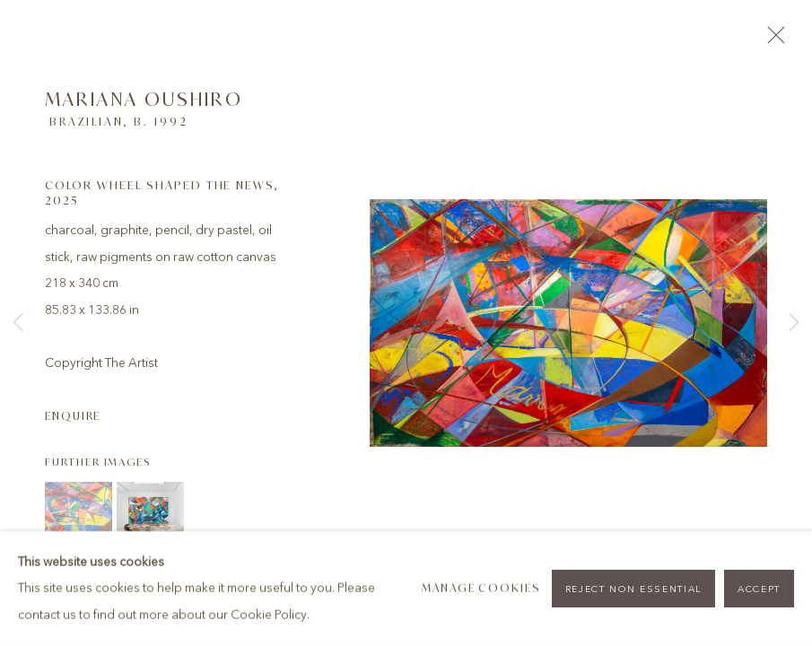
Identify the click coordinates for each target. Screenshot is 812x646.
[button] (79, 515)
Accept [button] (759, 589)
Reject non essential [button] (633, 589)
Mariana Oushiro (144, 99)
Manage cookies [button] (481, 588)
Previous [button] (18, 323)
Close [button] (772, 40)
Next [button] (794, 323)
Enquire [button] (73, 416)
